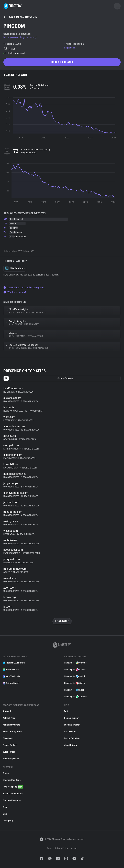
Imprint (74, 848)
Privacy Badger (10, 745)
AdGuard (7, 711)
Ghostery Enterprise (12, 800)
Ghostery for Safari (74, 676)
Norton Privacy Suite (12, 732)
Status (6, 773)
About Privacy (71, 745)
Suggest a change (62, 62)
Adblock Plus (9, 718)
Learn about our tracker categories (24, 288)
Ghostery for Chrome (75, 663)
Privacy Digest (11, 683)
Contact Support (72, 718)
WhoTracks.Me (11, 676)
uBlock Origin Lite (11, 759)
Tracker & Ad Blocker (14, 663)
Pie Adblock (8, 738)
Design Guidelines (72, 738)
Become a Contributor (13, 794)
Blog (5, 814)
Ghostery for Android (75, 697)
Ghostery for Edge (74, 690)
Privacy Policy (62, 848)
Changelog (8, 821)
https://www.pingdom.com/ (20, 37)
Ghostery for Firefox (75, 670)
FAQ (66, 711)
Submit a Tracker (72, 725)
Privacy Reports (13, 787)
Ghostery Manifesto (12, 780)
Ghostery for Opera (74, 683)
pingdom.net (70, 48)
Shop (5, 807)
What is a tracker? (15, 292)
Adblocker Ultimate (11, 725)
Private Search (11, 670)
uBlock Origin (9, 752)
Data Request (70, 732)
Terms (50, 848)
